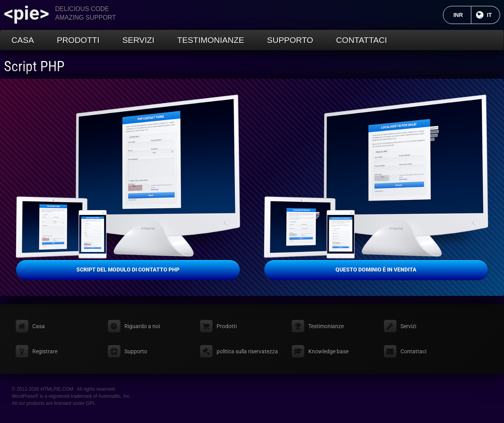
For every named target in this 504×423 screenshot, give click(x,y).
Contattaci (361, 40)
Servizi (138, 40)
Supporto (290, 40)
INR (462, 15)
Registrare (45, 351)
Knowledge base (328, 351)
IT (494, 15)
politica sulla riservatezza (247, 351)
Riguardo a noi (142, 326)
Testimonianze (211, 40)
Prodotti (78, 40)
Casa (23, 40)
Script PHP (34, 66)
